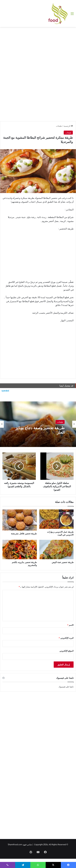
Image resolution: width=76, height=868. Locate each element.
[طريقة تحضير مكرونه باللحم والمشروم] (20, 550)
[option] (38, 424)
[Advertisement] (38, 51)
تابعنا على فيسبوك (66, 687)
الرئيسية (68, 126)
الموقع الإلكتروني (67, 651)
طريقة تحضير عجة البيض (63, 562)
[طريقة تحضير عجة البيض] (57, 550)
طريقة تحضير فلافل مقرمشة (24, 533)
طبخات (59, 126)
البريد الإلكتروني (66, 638)
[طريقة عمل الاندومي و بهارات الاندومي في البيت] (57, 519)
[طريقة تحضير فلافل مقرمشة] (20, 520)
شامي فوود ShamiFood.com (20, 844)
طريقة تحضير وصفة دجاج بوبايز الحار (40, 430)
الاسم (70, 625)
